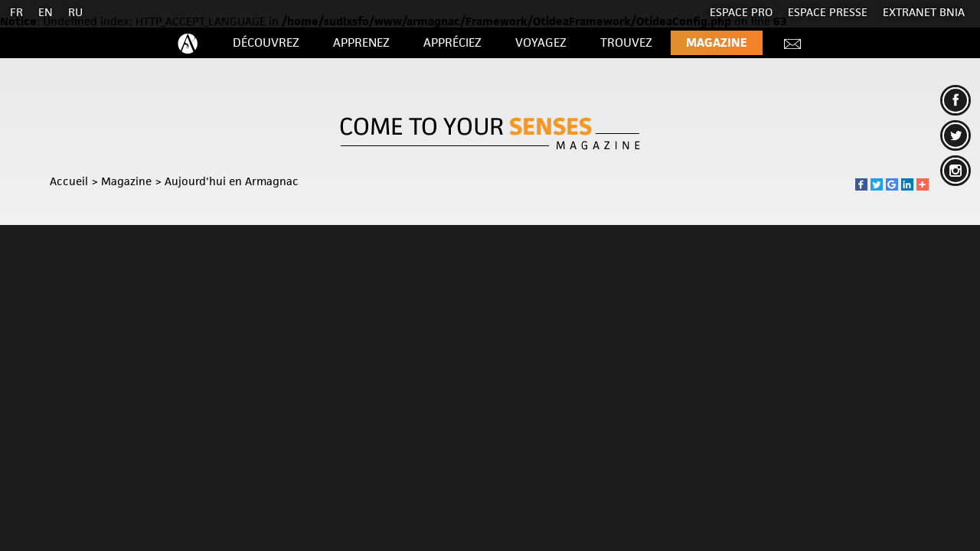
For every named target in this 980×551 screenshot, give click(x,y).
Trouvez (626, 42)
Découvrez (266, 42)
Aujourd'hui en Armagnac (232, 181)
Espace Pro (741, 12)
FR (16, 12)
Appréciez (452, 42)
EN (46, 12)
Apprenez (361, 42)
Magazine (717, 42)
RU (75, 12)
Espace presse (828, 12)
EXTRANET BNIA (924, 12)
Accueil (69, 181)
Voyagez (541, 42)
